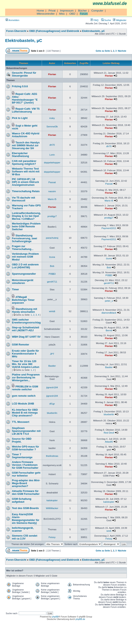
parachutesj (52, 238)
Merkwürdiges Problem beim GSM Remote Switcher (26, 227)
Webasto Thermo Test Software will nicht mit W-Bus (26, 172)
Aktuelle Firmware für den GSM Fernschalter (26, 493)
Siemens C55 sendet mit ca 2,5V (25, 537)
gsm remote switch (24, 396)
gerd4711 (52, 282)
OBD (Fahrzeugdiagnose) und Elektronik (54, 31)
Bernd (109, 330)
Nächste (122, 51)
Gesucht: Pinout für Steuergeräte (24, 74)
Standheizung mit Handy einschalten (24, 310)
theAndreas (52, 456)
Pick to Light (20, 118)
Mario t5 (52, 199)
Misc (62, 14)
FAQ (94, 20)
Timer (15, 289)
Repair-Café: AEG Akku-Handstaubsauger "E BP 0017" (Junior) (25, 98)
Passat (52, 182)
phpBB (55, 617)
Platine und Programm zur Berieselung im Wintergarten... (26, 378)
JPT (52, 354)
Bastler (52, 366)
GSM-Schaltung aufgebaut (22, 500)
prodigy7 (52, 216)
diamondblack (109, 313)
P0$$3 (52, 274)
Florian (52, 74)
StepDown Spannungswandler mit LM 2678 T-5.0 (26, 431)
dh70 (52, 145)
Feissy (52, 537)
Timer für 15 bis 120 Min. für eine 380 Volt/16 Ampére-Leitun (26, 364)
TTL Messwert (21, 422)
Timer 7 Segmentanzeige (22, 456)
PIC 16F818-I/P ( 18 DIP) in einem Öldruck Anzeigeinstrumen (25, 182)
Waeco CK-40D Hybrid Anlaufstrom (26, 135)
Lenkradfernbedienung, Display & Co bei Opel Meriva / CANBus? (26, 216)
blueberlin (52, 413)
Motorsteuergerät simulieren (23, 282)
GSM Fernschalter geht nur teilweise (26, 474)
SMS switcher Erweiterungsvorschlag (26, 321)
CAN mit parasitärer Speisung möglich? (24, 163)
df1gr (52, 404)
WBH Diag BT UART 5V (26, 337)
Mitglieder (120, 20)
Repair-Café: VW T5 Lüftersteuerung (26, 110)
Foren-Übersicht (16, 31)
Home (40, 11)
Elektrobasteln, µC (93, 31)
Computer (97, 11)
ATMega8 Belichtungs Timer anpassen (23, 300)
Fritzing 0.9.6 (20, 86)
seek (109, 531)
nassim (52, 191)
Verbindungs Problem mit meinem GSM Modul (25, 257)
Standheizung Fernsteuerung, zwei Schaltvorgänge (24, 238)
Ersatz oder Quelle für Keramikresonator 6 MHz (25, 354)
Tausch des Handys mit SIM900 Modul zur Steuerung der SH (26, 145)
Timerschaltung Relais (26, 191)
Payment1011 (109, 228)
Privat (52, 11)
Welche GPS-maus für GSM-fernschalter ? (25, 448)
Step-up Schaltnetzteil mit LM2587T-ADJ (25, 329)
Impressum (67, 11)
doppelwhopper (52, 162)
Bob (52, 266)
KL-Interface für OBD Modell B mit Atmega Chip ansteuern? (25, 413)
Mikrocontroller (46, 14)
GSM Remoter (21, 345)
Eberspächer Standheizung (20, 155)
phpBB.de (80, 619)
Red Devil (109, 433)
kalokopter (52, 500)
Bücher (82, 11)
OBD (72, 14)
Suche (106, 20)
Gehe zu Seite (103, 51)
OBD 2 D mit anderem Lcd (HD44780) (25, 266)
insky (52, 118)
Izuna (52, 257)
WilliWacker (52, 508)
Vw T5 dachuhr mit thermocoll (24, 199)
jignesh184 (52, 387)
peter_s (109, 301)
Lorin (52, 155)
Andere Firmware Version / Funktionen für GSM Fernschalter (25, 465)
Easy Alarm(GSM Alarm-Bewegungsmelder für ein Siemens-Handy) (26, 519)
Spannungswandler (24, 274)
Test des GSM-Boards (25, 508)
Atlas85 (109, 442)
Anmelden (12, 20)
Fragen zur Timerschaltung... (23, 248)
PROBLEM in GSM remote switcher (25, 388)
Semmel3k (52, 126)
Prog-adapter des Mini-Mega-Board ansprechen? (26, 483)
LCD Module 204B (23, 404)
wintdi (52, 311)
